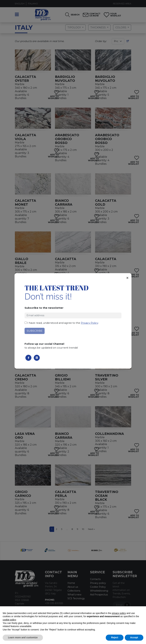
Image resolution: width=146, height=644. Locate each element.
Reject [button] (115, 637)
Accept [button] (134, 637)
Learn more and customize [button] (23, 637)
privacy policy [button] (119, 613)
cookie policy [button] (9, 620)
